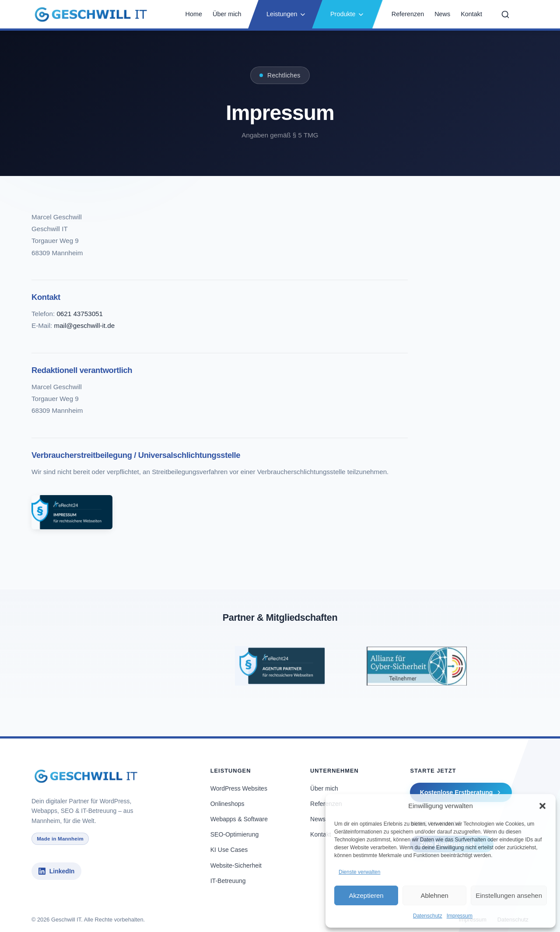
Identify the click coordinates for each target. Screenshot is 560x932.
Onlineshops (227, 804)
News (442, 14)
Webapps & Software (239, 819)
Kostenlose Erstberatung (461, 792)
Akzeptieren (366, 895)
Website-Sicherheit (236, 865)
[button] (542, 806)
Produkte (347, 14)
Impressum (460, 916)
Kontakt (471, 14)
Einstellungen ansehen (509, 895)
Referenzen (408, 14)
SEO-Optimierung (234, 834)
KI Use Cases (229, 850)
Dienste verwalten (359, 872)
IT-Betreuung (228, 881)
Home (194, 14)
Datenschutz (428, 916)
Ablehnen (434, 895)
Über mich (227, 14)
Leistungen (286, 14)
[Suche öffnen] (505, 14)
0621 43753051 (80, 314)
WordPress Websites (239, 788)
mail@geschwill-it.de (84, 325)
